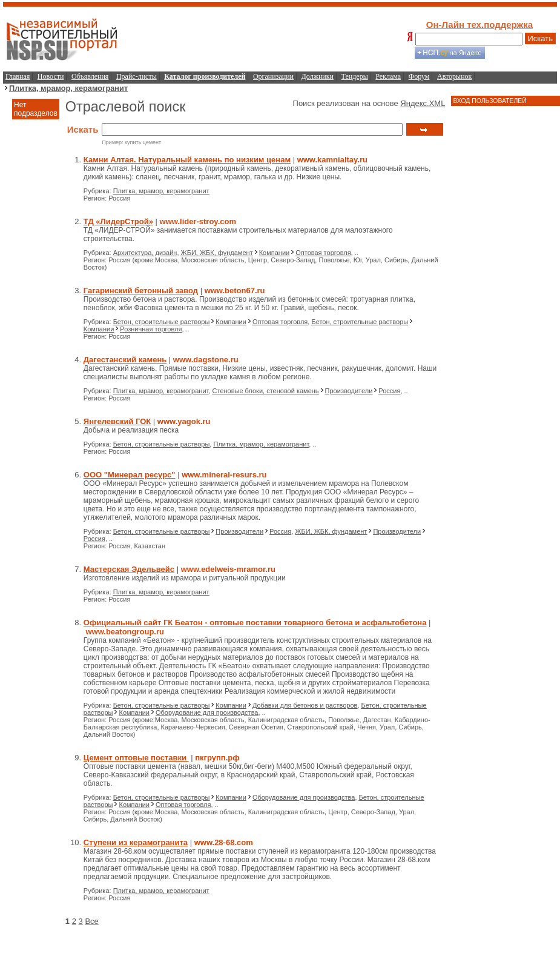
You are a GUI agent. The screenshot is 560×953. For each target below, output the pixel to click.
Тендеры (355, 76)
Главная (18, 76)
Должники (318, 76)
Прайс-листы (137, 76)
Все (91, 921)
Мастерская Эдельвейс (129, 569)
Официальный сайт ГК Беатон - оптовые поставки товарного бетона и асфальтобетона (255, 623)
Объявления (90, 76)
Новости (51, 76)
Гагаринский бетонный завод (141, 291)
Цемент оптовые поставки (136, 758)
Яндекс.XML (423, 103)
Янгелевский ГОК (117, 421)
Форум (419, 76)
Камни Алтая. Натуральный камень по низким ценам (187, 160)
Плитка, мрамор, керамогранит (68, 88)
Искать (541, 38)
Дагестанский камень (125, 360)
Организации (273, 76)
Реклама (388, 76)
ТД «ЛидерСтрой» (118, 221)
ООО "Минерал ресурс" (130, 475)
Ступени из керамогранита (136, 842)
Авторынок (454, 76)
